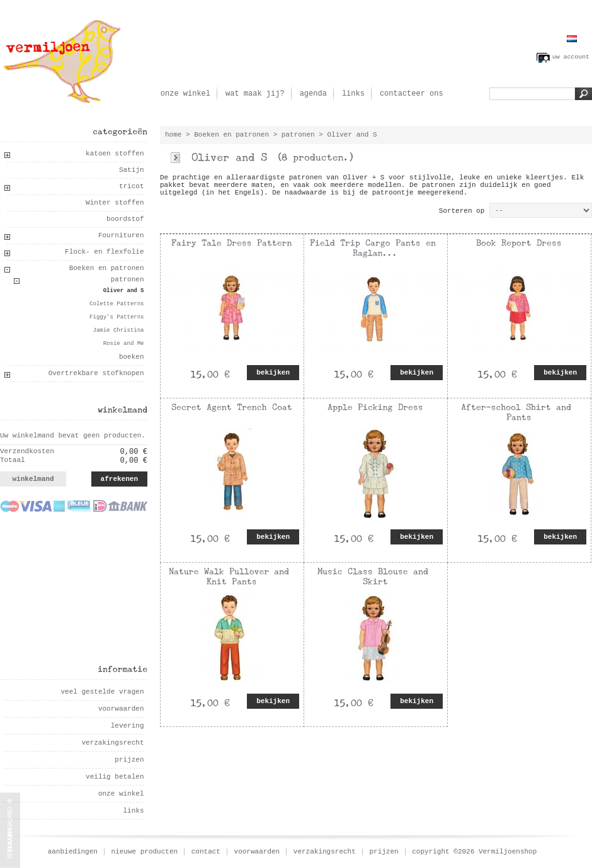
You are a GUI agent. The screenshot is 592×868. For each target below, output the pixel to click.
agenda (313, 94)
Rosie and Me (124, 344)
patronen (128, 279)
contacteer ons (412, 94)
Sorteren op (462, 211)
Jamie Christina (118, 330)
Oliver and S (124, 291)
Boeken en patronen (107, 268)
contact (206, 852)
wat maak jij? (255, 94)
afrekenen (119, 479)
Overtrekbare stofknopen (96, 373)
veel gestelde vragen (102, 692)
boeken (132, 357)
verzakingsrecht (112, 743)
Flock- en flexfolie (104, 252)
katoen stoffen (115, 154)
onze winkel (185, 94)
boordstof (125, 219)
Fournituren (121, 235)
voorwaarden (121, 709)
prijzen (129, 760)
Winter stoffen (115, 203)
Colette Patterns (117, 304)
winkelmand (33, 479)
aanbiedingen (73, 852)
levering (128, 726)
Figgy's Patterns (117, 317)
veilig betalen (115, 777)
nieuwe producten (145, 852)
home (173, 135)
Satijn (132, 170)
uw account (571, 57)
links (353, 94)
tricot (132, 186)
